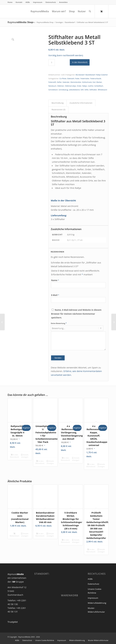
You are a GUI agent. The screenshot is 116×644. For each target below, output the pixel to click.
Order (79, 86)
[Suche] (90, 11)
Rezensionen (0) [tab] (58, 110)
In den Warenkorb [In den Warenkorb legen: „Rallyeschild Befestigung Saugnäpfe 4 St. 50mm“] (14, 456)
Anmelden (63, 2)
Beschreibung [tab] (57, 103)
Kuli (94, 82)
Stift (82, 90)
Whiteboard (102, 90)
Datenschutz (51, 2)
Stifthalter (93, 90)
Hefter (59, 82)
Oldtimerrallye (70, 86)
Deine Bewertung (59, 323)
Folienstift (52, 82)
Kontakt (19, 2)
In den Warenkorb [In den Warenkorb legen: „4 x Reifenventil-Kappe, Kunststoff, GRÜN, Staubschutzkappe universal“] (91, 465)
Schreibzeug (63, 90)
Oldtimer (61, 86)
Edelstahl (71, 78)
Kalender (66, 82)
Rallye (85, 86)
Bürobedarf (80, 75)
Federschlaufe (96, 78)
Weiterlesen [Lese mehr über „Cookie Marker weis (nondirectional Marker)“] (14, 535)
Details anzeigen (25, 456)
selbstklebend (74, 90)
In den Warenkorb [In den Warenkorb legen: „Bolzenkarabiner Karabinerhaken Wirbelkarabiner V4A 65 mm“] (40, 535)
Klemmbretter (76, 82)
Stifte (86, 90)
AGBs (28, 2)
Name (55, 280)
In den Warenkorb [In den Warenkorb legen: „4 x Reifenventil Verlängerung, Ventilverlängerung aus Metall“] (65, 459)
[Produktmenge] (52, 62)
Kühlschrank (87, 82)
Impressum (38, 2)
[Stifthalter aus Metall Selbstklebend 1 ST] (2, 322)
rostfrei (91, 86)
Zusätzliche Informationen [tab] (81, 103)
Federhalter (85, 78)
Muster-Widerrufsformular (96, 610)
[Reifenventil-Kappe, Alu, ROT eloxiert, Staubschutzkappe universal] (114, 322)
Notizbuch (52, 86)
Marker (99, 82)
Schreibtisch (53, 90)
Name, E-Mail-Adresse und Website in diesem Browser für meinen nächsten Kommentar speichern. (76, 314)
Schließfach (99, 86)
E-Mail (55, 295)
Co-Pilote (63, 78)
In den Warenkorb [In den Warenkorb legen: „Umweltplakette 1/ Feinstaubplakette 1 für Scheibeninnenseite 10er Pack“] (40, 462)
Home (10, 2)
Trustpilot (13, 622)
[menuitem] (11, 2)
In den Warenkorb (80, 62)
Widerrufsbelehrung (97, 603)
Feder (77, 78)
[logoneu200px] (18, 11)
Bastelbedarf (90, 75)
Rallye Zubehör (102, 75)
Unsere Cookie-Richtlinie (95, 591)
